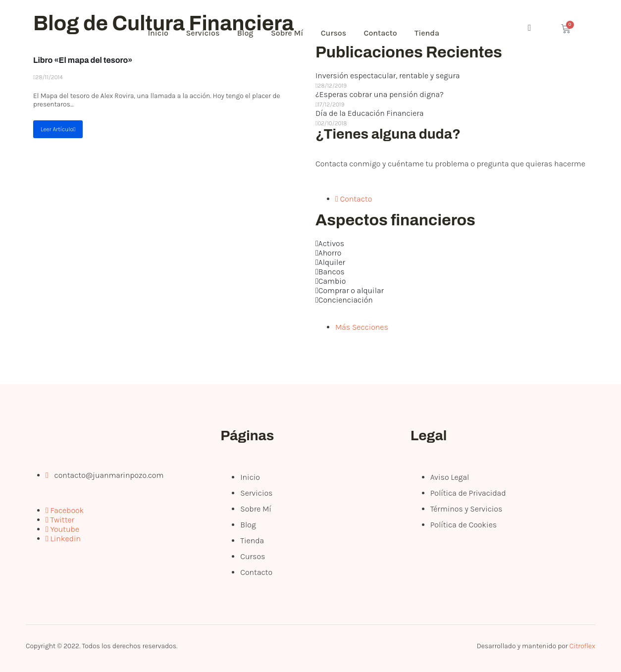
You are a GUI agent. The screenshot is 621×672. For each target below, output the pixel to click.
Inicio (160, 33)
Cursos (345, 33)
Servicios (207, 33)
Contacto (394, 33)
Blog (252, 33)
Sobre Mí (296, 33)
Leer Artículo (58, 129)
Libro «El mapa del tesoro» (83, 60)
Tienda (443, 33)
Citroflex (582, 646)
